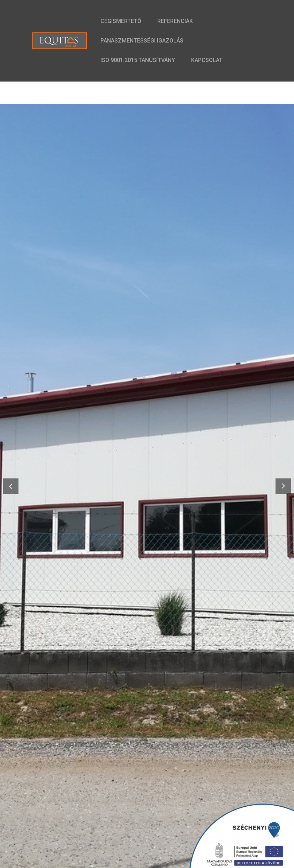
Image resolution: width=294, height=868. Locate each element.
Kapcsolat (207, 60)
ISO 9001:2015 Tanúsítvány (138, 60)
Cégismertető (121, 21)
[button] (283, 486)
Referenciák (175, 21)
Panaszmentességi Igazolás (142, 41)
